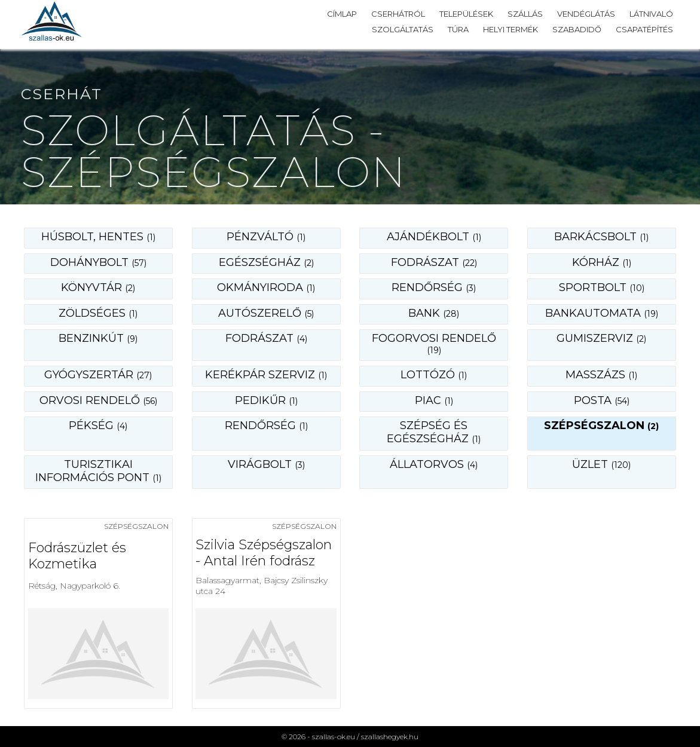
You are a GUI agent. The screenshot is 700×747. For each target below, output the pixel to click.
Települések (466, 14)
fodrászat (434, 262)
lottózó (434, 375)
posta (602, 400)
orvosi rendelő (98, 400)
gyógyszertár (98, 375)
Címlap (342, 14)
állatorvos (434, 464)
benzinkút (98, 338)
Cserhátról (398, 14)
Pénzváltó (266, 237)
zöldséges (98, 313)
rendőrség (434, 287)
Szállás (525, 14)
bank (434, 313)
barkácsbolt (601, 237)
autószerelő (266, 313)
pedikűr (266, 400)
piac (434, 400)
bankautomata (602, 313)
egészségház (266, 262)
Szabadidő (577, 29)
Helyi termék (511, 29)
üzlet (601, 464)
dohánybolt (98, 262)
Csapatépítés (644, 29)
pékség (98, 425)
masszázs (601, 375)
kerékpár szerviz (266, 375)
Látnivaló (651, 14)
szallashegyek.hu (390, 737)
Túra (458, 29)
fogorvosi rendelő (434, 344)
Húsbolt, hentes (98, 237)
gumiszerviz (601, 338)
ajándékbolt (434, 237)
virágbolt (266, 464)
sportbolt (602, 287)
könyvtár (98, 287)
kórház (602, 262)
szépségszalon (601, 425)
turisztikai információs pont (98, 471)
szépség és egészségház (434, 432)
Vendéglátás (586, 14)
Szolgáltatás (403, 29)
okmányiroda (266, 287)
